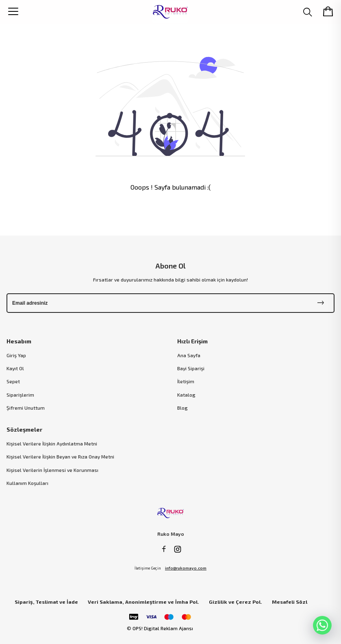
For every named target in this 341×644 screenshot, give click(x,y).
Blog (182, 408)
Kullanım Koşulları (27, 483)
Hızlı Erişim (192, 341)
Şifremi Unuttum (26, 408)
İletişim (186, 381)
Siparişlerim (20, 395)
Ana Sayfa (189, 355)
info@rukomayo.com (186, 568)
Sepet (13, 381)
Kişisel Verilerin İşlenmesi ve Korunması (52, 470)
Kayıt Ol (15, 368)
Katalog (186, 395)
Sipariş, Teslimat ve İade (46, 602)
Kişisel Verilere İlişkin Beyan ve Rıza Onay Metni (60, 456)
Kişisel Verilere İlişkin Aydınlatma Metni (52, 443)
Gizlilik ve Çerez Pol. (236, 602)
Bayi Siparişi (191, 368)
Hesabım (19, 341)
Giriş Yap (16, 355)
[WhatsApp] (322, 625)
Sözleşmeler (24, 429)
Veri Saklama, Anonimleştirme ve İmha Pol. (143, 602)
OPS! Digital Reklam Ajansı (163, 628)
